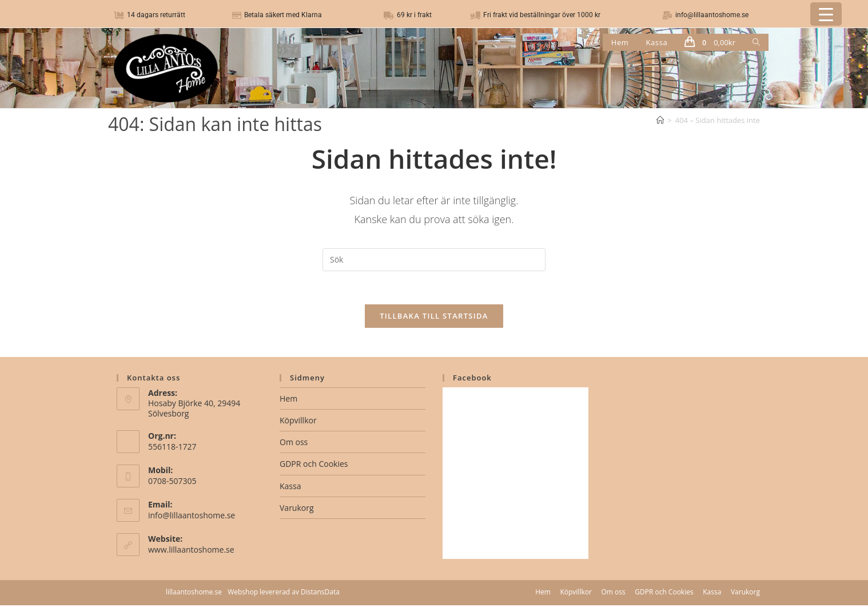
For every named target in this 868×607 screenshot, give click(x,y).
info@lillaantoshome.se (192, 517)
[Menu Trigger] (826, 14)
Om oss (294, 444)
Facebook (472, 379)
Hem (288, 400)
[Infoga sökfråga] (434, 260)
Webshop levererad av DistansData (284, 594)
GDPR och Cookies (314, 466)
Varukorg (297, 509)
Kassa (290, 488)
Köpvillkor (298, 422)
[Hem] (660, 120)
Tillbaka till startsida (434, 318)
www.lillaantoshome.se (191, 551)
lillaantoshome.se (194, 594)
